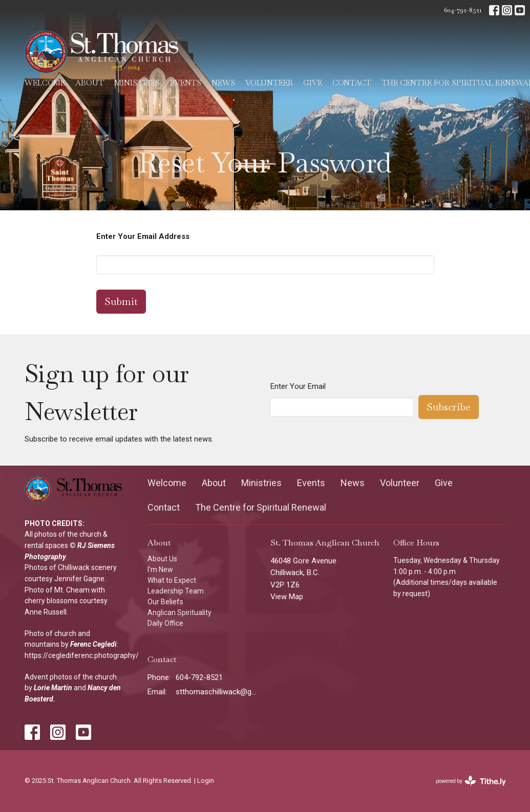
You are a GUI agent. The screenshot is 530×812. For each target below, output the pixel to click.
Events (186, 83)
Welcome (45, 83)
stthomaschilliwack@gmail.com (218, 692)
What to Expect (172, 580)
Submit (121, 301)
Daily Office (165, 623)
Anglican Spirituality (179, 612)
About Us (162, 559)
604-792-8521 (463, 10)
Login (206, 781)
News (223, 83)
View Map (287, 597)
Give (313, 83)
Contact (352, 83)
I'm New (160, 569)
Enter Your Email (298, 386)
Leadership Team (176, 591)
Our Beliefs (165, 602)
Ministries (137, 83)
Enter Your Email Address (143, 236)
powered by (471, 781)
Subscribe (449, 407)
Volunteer (269, 83)
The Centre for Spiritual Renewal (261, 507)
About (90, 83)
